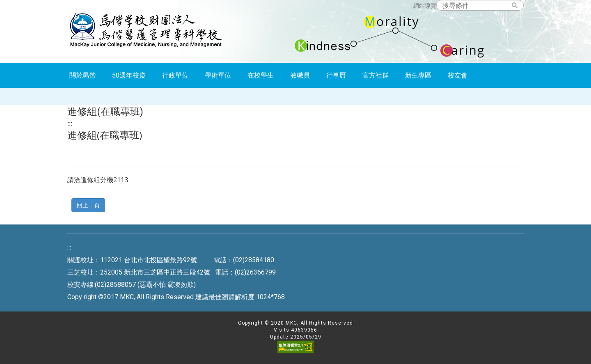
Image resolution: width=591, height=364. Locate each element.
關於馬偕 (82, 75)
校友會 (458, 75)
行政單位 (175, 75)
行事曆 (336, 75)
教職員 (300, 75)
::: (70, 123)
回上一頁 (88, 205)
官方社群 (376, 75)
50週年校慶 (129, 75)
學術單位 (218, 75)
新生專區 (418, 75)
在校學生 (261, 75)
